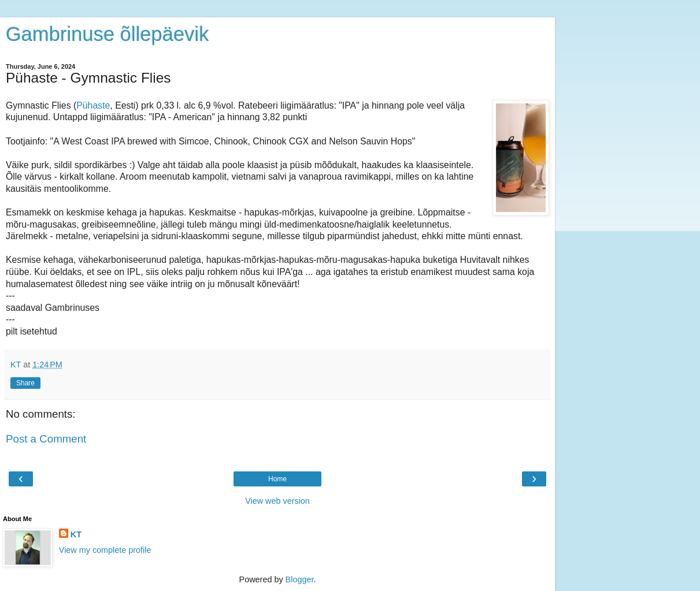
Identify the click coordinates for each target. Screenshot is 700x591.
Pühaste (93, 105)
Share (25, 383)
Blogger (300, 579)
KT (76, 534)
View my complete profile (105, 550)
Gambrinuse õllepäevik (107, 34)
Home (277, 479)
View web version (277, 501)
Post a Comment (46, 439)
